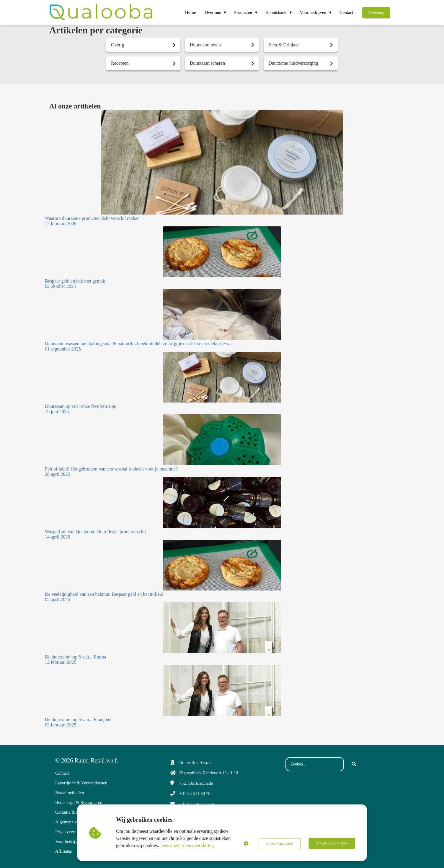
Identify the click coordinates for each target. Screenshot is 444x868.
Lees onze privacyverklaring (187, 845)
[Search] (354, 764)
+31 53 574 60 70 (195, 794)
